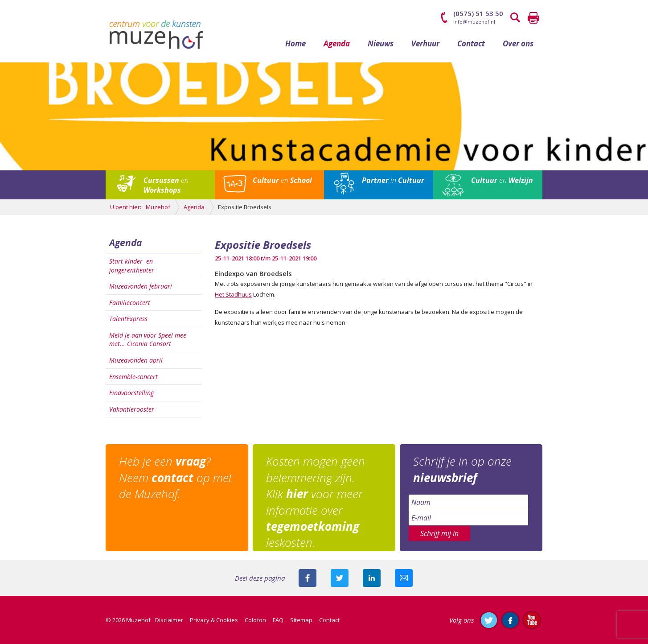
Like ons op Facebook (510, 620)
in (393, 180)
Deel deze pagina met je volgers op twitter (340, 578)
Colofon (255, 620)
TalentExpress (128, 319)
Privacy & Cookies (214, 620)
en (166, 185)
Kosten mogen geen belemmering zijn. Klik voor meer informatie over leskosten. (316, 502)
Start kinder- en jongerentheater (132, 266)
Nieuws (381, 43)
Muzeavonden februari (141, 286)
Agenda (337, 43)
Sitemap (301, 620)
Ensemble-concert (133, 377)
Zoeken (516, 18)
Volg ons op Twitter (489, 620)
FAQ (278, 620)
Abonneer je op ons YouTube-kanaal (532, 620)
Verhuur (425, 43)
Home (295, 43)
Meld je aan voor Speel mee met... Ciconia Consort (148, 340)
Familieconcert (130, 303)
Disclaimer (169, 620)
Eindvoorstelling (131, 393)
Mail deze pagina (404, 578)
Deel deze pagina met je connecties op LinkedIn (372, 578)
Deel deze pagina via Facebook (308, 578)
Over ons (518, 43)
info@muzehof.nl (474, 22)
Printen (533, 18)
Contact (471, 43)
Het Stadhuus (233, 294)
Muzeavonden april (136, 360)
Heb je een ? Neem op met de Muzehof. (176, 477)
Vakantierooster (132, 409)
